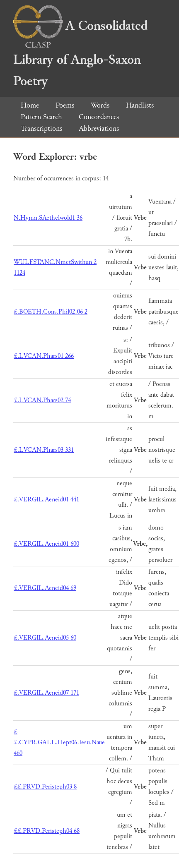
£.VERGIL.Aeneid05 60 (45, 638)
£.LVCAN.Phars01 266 (44, 356)
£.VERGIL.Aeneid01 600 (46, 544)
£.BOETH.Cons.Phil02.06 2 (51, 312)
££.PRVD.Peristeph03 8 (45, 787)
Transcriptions (41, 128)
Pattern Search (41, 117)
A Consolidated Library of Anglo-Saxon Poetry (80, 54)
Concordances (99, 117)
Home (30, 105)
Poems (65, 105)
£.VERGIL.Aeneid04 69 (45, 588)
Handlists (140, 105)
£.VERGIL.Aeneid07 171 (46, 693)
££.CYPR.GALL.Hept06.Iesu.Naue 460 (59, 742)
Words (100, 105)
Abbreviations (99, 128)
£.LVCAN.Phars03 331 (44, 450)
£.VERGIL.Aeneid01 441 (46, 500)
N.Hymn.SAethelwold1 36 (48, 218)
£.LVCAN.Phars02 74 (42, 400)
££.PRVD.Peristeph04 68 (47, 831)
